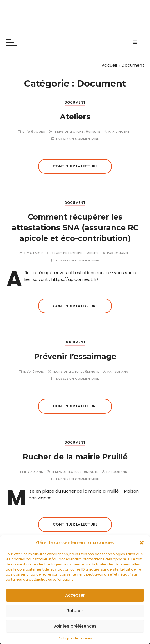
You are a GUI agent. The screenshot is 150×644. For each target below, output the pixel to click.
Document (75, 102)
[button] (142, 553)
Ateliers (75, 117)
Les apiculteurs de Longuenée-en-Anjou (75, 17)
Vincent (122, 132)
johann (121, 253)
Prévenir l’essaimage (75, 356)
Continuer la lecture (75, 166)
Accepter (75, 605)
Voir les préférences (75, 636)
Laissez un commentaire (78, 139)
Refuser (75, 620)
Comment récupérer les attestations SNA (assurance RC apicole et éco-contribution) (75, 228)
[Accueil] (109, 65)
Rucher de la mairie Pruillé (75, 457)
